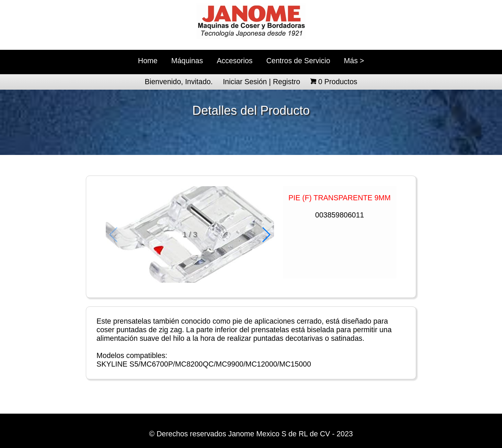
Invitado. (199, 82)
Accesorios (235, 61)
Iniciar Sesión (245, 82)
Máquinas (187, 61)
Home (148, 61)
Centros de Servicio (298, 61)
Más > (354, 61)
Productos (338, 82)
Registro (287, 82)
